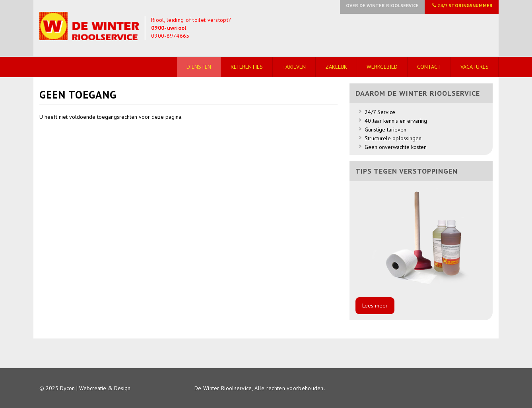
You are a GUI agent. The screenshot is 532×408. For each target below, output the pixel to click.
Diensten (199, 67)
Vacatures (475, 67)
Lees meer (375, 306)
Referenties (247, 67)
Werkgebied (382, 67)
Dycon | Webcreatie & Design (95, 388)
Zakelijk (336, 67)
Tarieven (294, 67)
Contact (429, 67)
